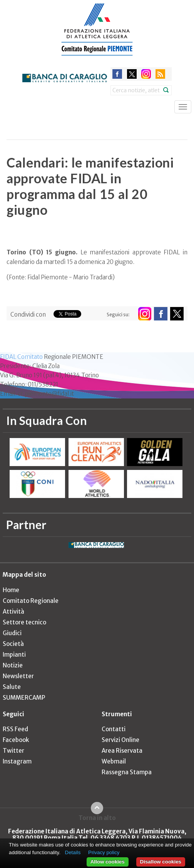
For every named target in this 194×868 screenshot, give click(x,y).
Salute (12, 687)
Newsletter (18, 676)
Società (13, 644)
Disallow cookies (161, 862)
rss (160, 74)
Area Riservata (122, 751)
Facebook (16, 740)
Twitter (13, 751)
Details (73, 852)
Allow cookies (108, 862)
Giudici (12, 633)
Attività (13, 612)
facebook (117, 74)
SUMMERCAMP (24, 698)
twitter (132, 74)
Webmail (114, 761)
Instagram (17, 761)
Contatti (114, 729)
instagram (146, 74)
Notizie (13, 665)
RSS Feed (15, 729)
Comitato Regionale (31, 601)
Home (11, 590)
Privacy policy (104, 852)
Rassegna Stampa (127, 772)
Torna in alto (97, 818)
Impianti (14, 655)
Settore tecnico (24, 622)
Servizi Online (120, 740)
